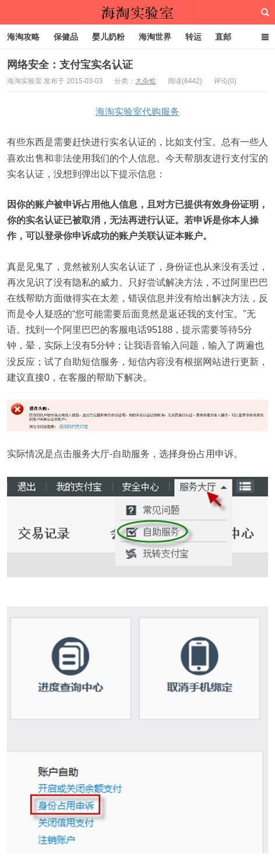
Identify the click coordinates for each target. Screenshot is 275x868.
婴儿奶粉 (108, 37)
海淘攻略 (23, 37)
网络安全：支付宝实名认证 (70, 65)
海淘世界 (155, 37)
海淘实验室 (137, 12)
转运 (193, 37)
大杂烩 (146, 81)
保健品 (66, 37)
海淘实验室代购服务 (137, 112)
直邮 (223, 37)
